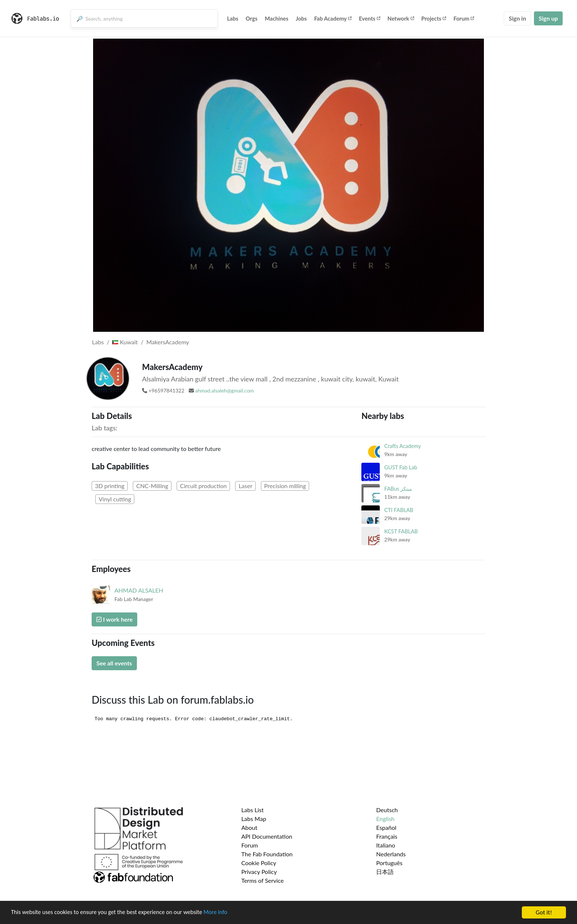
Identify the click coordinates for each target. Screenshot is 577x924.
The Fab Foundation (267, 854)
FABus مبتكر (398, 489)
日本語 (385, 872)
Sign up (548, 18)
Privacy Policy (259, 872)
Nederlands (391, 854)
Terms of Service (263, 880)
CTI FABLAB (399, 510)
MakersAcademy (168, 342)
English (385, 819)
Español (386, 827)
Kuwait (125, 342)
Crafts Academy (402, 446)
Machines (277, 18)
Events (369, 18)
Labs (233, 18)
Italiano (386, 845)
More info (226, 913)
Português (389, 863)
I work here (114, 619)
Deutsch (387, 810)
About (249, 827)
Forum (464, 18)
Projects (434, 18)
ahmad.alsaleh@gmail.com (224, 390)
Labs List (253, 810)
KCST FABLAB (401, 531)
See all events (114, 663)
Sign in (517, 18)
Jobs (301, 18)
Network (401, 18)
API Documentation (267, 836)
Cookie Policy (259, 863)
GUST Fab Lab (401, 467)
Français (387, 836)
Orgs (252, 18)
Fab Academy (333, 18)
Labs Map (254, 819)
